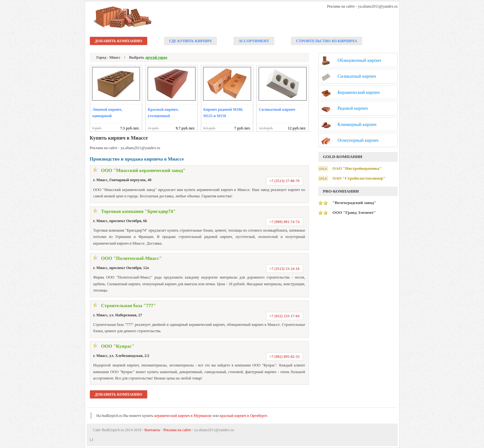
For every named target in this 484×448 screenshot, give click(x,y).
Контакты (152, 430)
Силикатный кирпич (277, 109)
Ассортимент (254, 41)
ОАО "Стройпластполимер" (359, 178)
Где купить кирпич (190, 41)
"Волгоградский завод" (355, 203)
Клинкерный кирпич (357, 125)
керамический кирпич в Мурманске (183, 416)
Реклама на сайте (177, 430)
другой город (156, 57)
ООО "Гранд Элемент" (354, 212)
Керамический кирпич (359, 92)
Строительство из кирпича (327, 41)
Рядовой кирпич (353, 108)
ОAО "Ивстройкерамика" (357, 168)
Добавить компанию (119, 41)
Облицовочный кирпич (359, 60)
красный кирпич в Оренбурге (243, 416)
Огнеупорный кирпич (358, 140)
